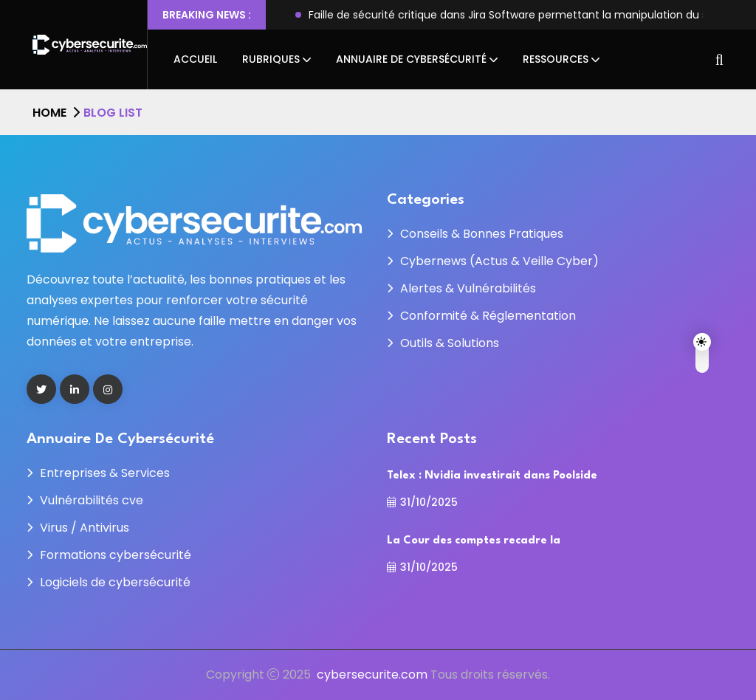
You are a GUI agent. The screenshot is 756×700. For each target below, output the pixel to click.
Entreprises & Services (105, 473)
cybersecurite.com (372, 675)
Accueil (195, 59)
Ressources (556, 59)
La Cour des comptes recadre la (474, 541)
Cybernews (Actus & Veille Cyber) (499, 261)
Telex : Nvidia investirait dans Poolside (492, 476)
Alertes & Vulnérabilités (468, 288)
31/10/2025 (422, 502)
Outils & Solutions (450, 343)
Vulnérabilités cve (92, 500)
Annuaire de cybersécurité (411, 59)
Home (49, 113)
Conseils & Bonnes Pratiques (482, 234)
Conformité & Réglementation (488, 316)
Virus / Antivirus (85, 528)
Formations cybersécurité (116, 555)
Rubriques (271, 59)
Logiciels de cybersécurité (115, 582)
